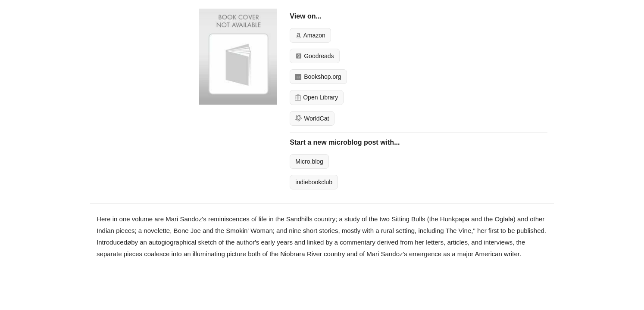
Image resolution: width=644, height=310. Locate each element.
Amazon (310, 35)
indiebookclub (314, 182)
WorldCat (312, 118)
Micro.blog (309, 161)
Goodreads (314, 56)
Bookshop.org (318, 77)
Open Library (317, 97)
